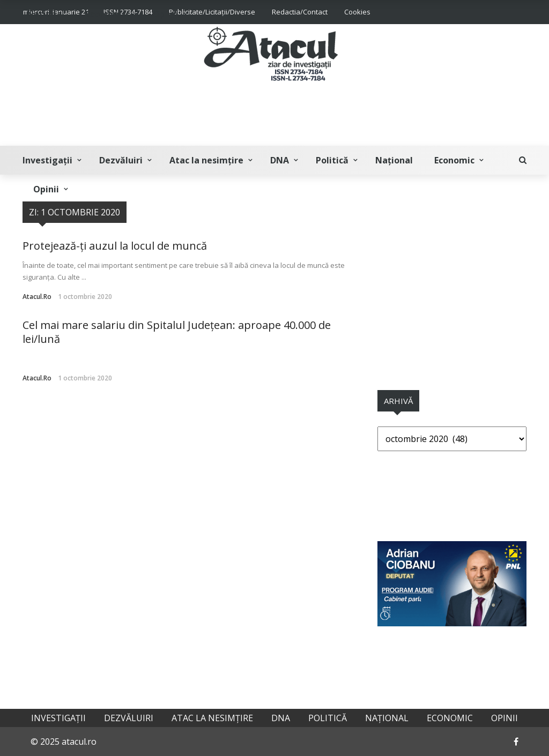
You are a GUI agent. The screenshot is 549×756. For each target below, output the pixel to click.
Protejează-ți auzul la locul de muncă (115, 246)
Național (394, 160)
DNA (280, 160)
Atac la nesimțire (206, 160)
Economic (454, 160)
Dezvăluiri (121, 160)
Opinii (46, 189)
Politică (332, 160)
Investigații (47, 160)
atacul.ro (37, 297)
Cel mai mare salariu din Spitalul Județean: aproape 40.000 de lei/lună (177, 332)
